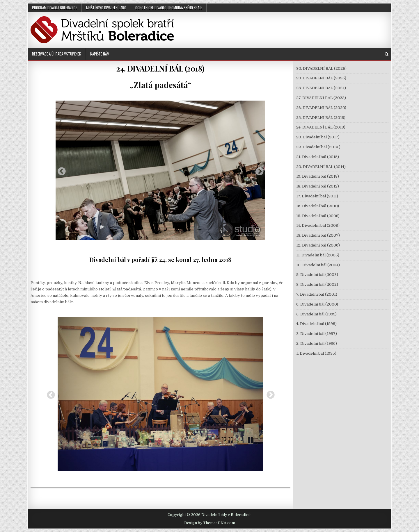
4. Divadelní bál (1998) (316, 324)
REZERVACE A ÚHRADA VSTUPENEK (56, 54)
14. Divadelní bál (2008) (318, 225)
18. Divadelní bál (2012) (318, 186)
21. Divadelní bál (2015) (318, 157)
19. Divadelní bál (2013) (318, 176)
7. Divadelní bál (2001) (317, 294)
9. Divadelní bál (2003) (317, 275)
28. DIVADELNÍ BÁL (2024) (321, 88)
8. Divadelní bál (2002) (317, 284)
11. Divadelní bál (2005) (318, 255)
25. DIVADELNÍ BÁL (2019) (321, 118)
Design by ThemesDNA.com (210, 523)
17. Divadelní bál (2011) (317, 196)
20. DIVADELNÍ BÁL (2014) (321, 167)
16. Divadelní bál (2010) (318, 206)
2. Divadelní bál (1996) (317, 343)
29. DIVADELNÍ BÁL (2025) (321, 78)
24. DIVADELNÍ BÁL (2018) (160, 68)
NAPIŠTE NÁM (100, 54)
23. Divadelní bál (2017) (318, 137)
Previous (60, 170)
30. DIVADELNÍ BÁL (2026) (321, 68)
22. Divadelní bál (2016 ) (318, 147)
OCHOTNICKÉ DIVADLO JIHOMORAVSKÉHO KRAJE (169, 8)
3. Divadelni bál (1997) (317, 334)
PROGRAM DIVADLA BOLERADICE (55, 8)
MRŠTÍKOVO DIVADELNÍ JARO (106, 8)
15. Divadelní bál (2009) (318, 216)
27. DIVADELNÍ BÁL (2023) (321, 98)
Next (258, 170)
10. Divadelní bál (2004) (318, 265)
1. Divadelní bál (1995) (316, 353)
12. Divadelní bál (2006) (318, 245)
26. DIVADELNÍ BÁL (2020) (321, 108)
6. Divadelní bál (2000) (317, 304)
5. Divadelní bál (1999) (316, 314)
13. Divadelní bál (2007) (318, 235)
